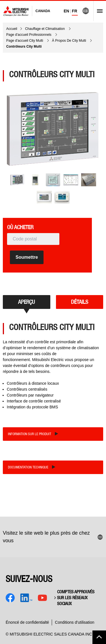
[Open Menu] (98, 11)
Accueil (12, 29)
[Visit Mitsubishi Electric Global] (86, 11)
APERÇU (26, 302)
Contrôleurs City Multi (24, 47)
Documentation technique (28, 467)
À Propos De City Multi (70, 41)
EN (66, 11)
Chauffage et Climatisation (46, 29)
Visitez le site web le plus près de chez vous (53, 537)
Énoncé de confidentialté (27, 622)
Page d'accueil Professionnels (29, 35)
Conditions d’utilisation (74, 622)
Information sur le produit (30, 434)
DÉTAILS (80, 302)
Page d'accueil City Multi (25, 41)
